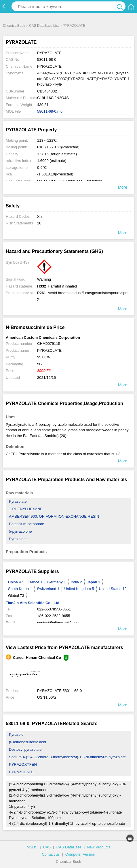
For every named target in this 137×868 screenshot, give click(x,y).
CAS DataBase (69, 847)
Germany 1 (56, 582)
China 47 (16, 582)
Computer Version (80, 854)
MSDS (32, 847)
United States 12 (113, 589)
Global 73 (16, 596)
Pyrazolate (18, 501)
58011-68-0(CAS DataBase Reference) (70, 181)
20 (39, 223)
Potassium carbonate (26, 524)
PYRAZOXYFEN (23, 764)
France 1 (35, 582)
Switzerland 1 (48, 589)
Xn (39, 216)
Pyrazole (16, 734)
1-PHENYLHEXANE (26, 509)
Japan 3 (94, 582)
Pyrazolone (18, 539)
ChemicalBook (14, 26)
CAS (47, 847)
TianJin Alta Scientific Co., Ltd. (33, 603)
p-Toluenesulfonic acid (27, 742)
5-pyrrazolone (20, 531)
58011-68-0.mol (50, 111)
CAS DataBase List (44, 26)
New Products (99, 847)
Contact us (51, 854)
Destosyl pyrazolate (25, 749)
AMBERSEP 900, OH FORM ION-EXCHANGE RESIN (54, 516)
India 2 (76, 582)
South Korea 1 (20, 589)
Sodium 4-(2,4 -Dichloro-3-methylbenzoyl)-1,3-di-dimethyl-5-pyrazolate (67, 757)
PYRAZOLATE (21, 772)
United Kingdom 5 (79, 589)
